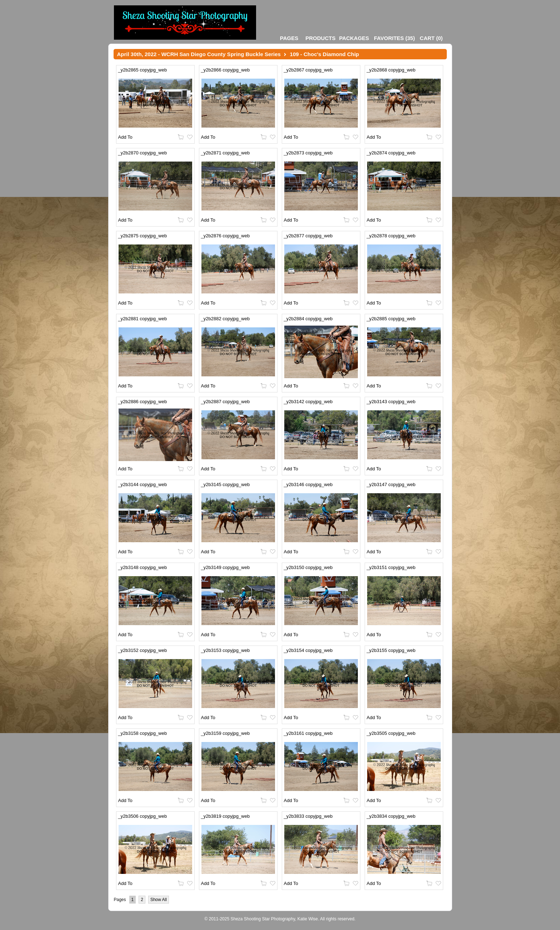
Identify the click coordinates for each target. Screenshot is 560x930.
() (394, 38)
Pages (289, 38)
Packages (354, 38)
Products (320, 38)
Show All (159, 900)
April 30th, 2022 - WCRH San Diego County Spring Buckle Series (199, 54)
